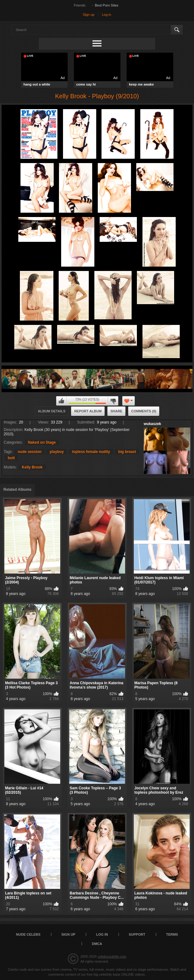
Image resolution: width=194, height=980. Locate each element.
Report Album (88, 411)
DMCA (97, 944)
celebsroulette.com (112, 956)
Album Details (52, 411)
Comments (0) (144, 411)
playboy (57, 452)
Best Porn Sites (107, 5)
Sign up (89, 15)
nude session (30, 452)
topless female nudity (91, 452)
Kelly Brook (32, 467)
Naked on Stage (42, 442)
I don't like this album (113, 401)
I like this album (61, 401)
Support (137, 934)
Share (117, 411)
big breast (127, 452)
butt (11, 458)
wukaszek (152, 424)
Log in (106, 15)
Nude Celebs (28, 934)
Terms (172, 934)
